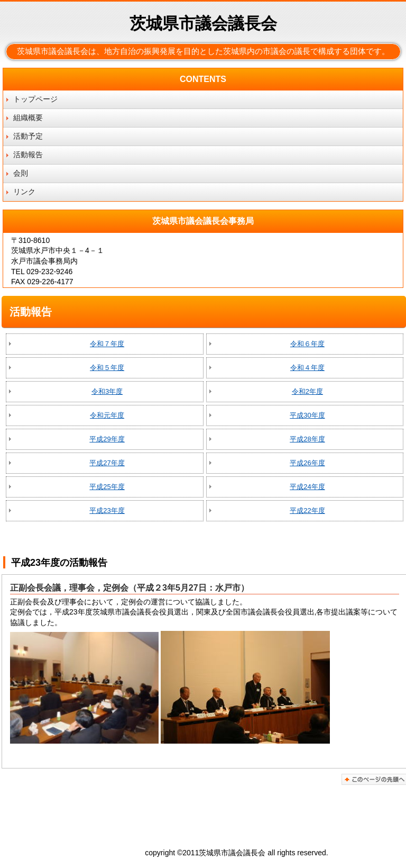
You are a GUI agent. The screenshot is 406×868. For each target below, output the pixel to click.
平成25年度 (107, 487)
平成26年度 (307, 463)
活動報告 (28, 155)
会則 (21, 173)
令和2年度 (307, 391)
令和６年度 (307, 344)
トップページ (35, 99)
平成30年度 (307, 415)
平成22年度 (307, 510)
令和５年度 (107, 368)
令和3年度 (107, 391)
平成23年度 (107, 510)
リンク (24, 192)
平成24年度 (307, 487)
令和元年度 (107, 415)
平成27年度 (107, 463)
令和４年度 (307, 368)
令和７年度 (107, 344)
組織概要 (28, 117)
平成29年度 (107, 439)
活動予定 (28, 136)
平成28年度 (307, 439)
